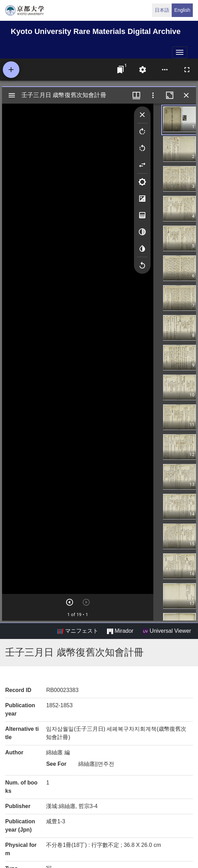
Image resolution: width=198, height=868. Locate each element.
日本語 (162, 10)
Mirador (120, 631)
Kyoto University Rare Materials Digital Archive (96, 31)
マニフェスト (78, 631)
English (182, 10)
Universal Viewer (167, 631)
